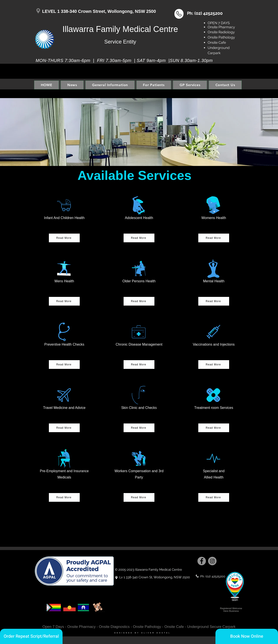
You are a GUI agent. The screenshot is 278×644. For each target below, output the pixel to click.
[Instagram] (212, 561)
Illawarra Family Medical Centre (120, 29)
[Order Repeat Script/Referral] (31, 636)
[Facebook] (202, 561)
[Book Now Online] (247, 636)
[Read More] (214, 497)
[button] (179, 14)
